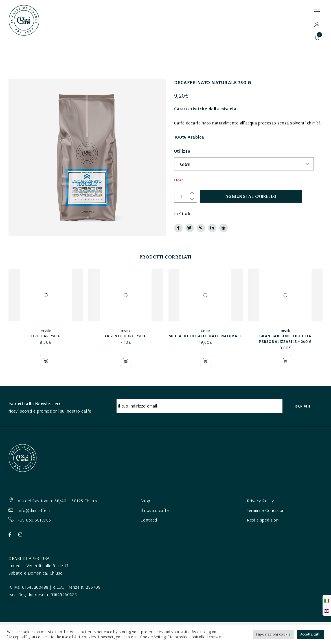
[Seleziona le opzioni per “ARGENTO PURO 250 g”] (126, 360)
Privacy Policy (260, 500)
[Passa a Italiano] (327, 600)
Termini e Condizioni (266, 509)
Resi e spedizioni (263, 519)
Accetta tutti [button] (311, 634)
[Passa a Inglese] (327, 610)
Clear (179, 180)
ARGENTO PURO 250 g (126, 336)
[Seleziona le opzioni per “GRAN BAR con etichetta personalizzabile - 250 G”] (285, 360)
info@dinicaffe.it (34, 509)
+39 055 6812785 (34, 519)
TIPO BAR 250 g (46, 336)
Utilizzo (182, 151)
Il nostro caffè (155, 509)
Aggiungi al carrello (232, 196)
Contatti (149, 519)
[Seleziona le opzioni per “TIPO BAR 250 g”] (46, 360)
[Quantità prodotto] (186, 196)
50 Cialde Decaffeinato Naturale (205, 336)
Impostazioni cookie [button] (273, 634)
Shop (145, 500)
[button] (205, 360)
